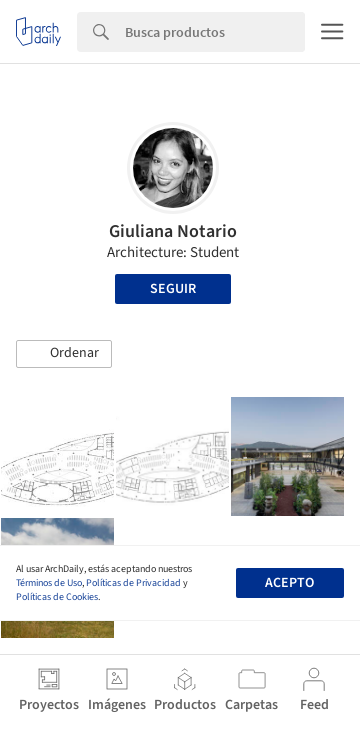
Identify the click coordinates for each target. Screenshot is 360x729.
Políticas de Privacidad (133, 583)
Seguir (173, 289)
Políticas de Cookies (57, 597)
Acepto (289, 583)
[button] (64, 354)
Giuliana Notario (173, 231)
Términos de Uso (49, 583)
